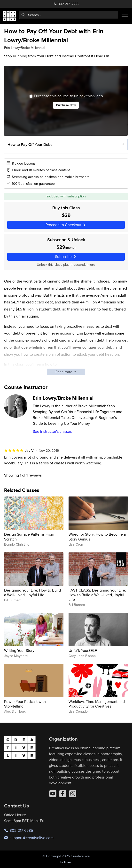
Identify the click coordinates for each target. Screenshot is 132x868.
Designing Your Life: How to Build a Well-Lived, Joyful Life (32, 592)
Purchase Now (66, 105)
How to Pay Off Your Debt (30, 144)
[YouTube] (53, 794)
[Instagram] (73, 794)
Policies (66, 862)
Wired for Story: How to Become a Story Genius (97, 536)
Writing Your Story (19, 650)
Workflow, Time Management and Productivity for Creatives (97, 704)
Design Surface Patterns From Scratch (29, 536)
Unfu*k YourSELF (83, 650)
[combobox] (69, 15)
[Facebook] (63, 794)
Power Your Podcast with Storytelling (25, 704)
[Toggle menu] (125, 15)
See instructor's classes (52, 431)
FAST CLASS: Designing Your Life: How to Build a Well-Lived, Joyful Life (97, 595)
